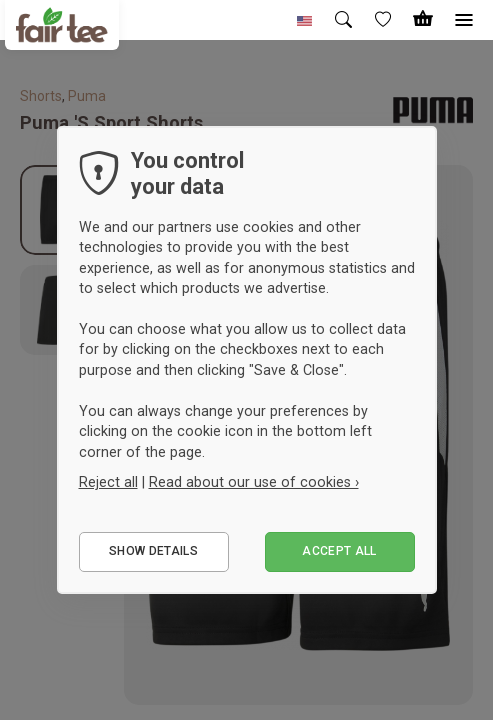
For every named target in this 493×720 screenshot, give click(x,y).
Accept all (339, 551)
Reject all (108, 482)
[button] (305, 20)
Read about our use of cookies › (254, 482)
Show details (153, 551)
